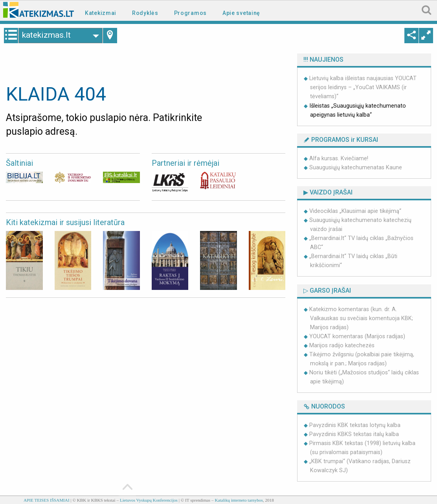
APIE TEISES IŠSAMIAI (47, 500)
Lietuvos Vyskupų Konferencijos (149, 500)
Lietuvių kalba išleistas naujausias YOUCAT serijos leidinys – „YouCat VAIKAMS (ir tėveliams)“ (363, 87)
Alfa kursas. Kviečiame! (339, 159)
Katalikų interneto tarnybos (239, 500)
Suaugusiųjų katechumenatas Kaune (356, 168)
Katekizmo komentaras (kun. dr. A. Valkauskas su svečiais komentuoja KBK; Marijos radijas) (361, 318)
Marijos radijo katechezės (342, 345)
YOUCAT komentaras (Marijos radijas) (357, 336)
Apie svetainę (241, 13)
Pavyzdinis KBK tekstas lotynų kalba (355, 425)
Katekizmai (101, 13)
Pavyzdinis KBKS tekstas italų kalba (354, 434)
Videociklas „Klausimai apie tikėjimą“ (355, 211)
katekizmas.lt (53, 35)
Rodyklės (145, 13)
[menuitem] (102, 12)
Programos (190, 13)
